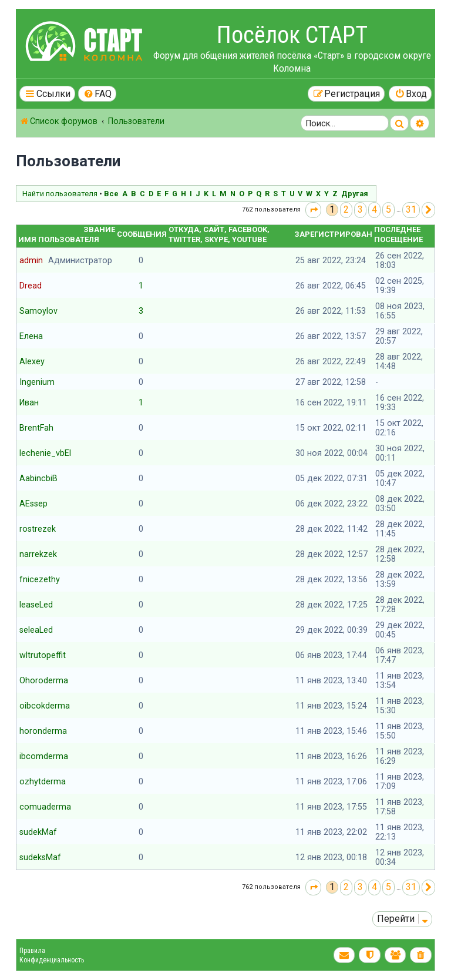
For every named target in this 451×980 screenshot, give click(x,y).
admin (31, 260)
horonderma (43, 731)
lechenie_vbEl (45, 453)
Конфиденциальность (52, 960)
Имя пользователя (59, 239)
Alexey (32, 361)
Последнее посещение (398, 234)
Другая (355, 194)
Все (111, 194)
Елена (31, 336)
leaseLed (36, 605)
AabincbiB (38, 478)
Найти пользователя (60, 194)
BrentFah (36, 428)
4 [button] (374, 209)
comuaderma (45, 807)
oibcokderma (45, 706)
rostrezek (38, 529)
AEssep (33, 504)
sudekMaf (38, 832)
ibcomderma (44, 756)
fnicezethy (40, 579)
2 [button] (346, 209)
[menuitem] (97, 94)
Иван (29, 402)
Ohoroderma (44, 680)
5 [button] (388, 209)
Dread (31, 286)
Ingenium (37, 382)
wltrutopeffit (43, 655)
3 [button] (360, 209)
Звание (99, 229)
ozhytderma (43, 781)
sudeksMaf (40, 857)
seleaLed (36, 630)
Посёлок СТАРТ (292, 35)
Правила (32, 951)
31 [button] (411, 209)
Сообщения (142, 234)
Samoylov (38, 311)
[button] (313, 210)
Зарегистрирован (333, 234)
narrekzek (38, 554)
